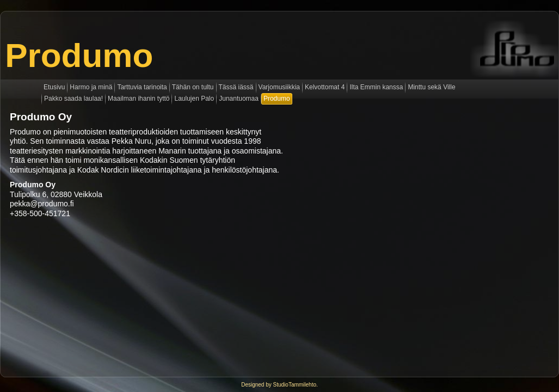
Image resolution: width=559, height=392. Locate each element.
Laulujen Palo (194, 99)
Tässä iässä (236, 87)
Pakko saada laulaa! (73, 99)
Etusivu (54, 87)
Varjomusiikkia (279, 87)
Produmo (79, 55)
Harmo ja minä (91, 87)
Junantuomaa (239, 99)
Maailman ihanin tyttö (139, 99)
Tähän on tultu (193, 87)
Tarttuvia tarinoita (142, 87)
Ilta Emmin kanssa (376, 87)
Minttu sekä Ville (431, 87)
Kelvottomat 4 (325, 87)
